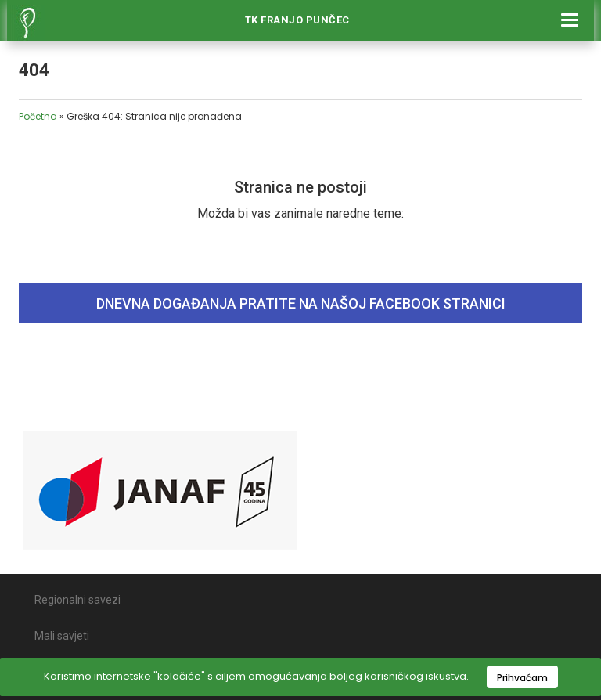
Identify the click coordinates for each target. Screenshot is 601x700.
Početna (38, 116)
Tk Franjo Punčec (297, 20)
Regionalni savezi (77, 600)
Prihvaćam (522, 678)
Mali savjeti (62, 636)
